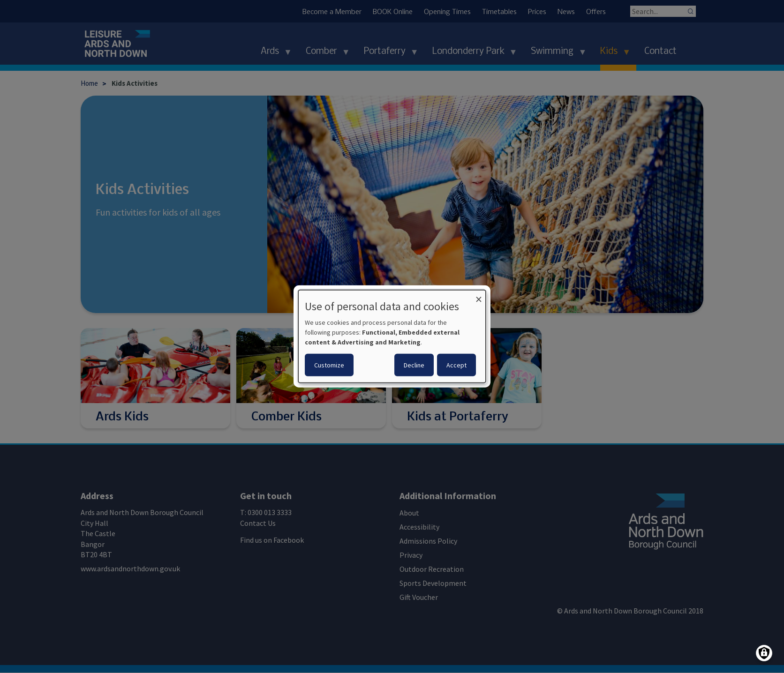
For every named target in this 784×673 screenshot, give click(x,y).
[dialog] (392, 336)
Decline (414, 365)
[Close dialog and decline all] (479, 296)
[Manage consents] (764, 653)
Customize (329, 365)
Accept (456, 365)
